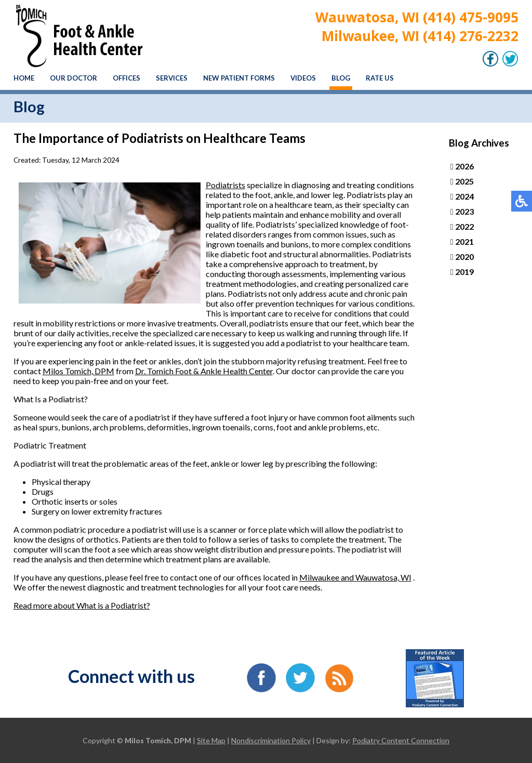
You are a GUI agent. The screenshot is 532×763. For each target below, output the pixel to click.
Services (172, 78)
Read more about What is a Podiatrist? (82, 605)
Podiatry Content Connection (401, 740)
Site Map (211, 740)
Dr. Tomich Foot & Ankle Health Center (204, 371)
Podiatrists (225, 185)
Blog (341, 78)
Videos (303, 78)
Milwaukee (320, 577)
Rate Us (380, 78)
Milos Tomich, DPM (78, 371)
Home (24, 78)
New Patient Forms (239, 78)
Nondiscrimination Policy (271, 740)
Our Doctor (74, 78)
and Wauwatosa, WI (376, 577)
